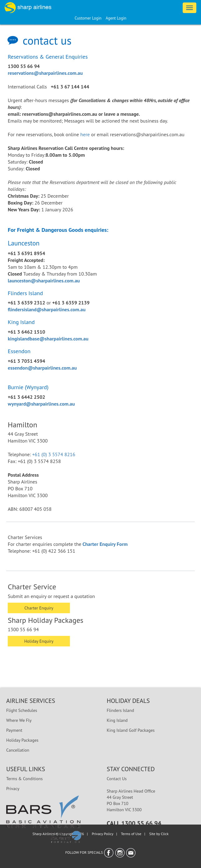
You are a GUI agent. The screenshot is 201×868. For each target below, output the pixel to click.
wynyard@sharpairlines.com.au (41, 404)
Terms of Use (131, 834)
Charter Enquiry (39, 608)
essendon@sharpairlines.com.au (42, 368)
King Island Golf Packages (131, 730)
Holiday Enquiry (39, 641)
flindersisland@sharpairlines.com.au (47, 309)
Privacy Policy (103, 834)
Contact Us (117, 779)
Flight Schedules (22, 710)
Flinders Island (121, 710)
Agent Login (116, 18)
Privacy (13, 789)
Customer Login (88, 18)
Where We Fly (19, 720)
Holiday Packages (22, 740)
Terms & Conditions (25, 779)
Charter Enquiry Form (105, 544)
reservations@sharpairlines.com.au (45, 73)
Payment (14, 730)
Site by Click (159, 834)
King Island (117, 720)
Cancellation (18, 750)
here (85, 134)
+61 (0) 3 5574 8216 (54, 454)
